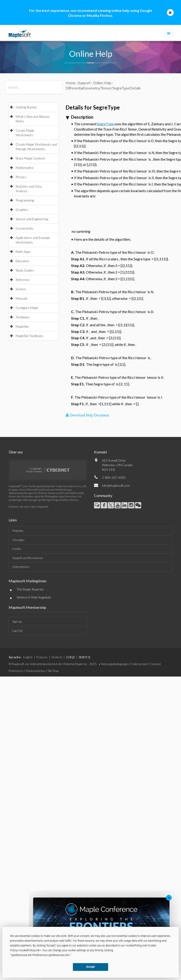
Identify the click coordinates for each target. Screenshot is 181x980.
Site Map (53, 671)
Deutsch (57, 657)
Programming (25, 200)
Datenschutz (139, 664)
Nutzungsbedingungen (115, 664)
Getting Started (26, 107)
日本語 (70, 657)
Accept (91, 967)
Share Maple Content (30, 158)
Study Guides (25, 270)
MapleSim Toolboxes (29, 336)
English (28, 657)
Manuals (22, 298)
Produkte (18, 531)
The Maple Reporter (30, 589)
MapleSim (22, 326)
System (21, 289)
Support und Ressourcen (28, 558)
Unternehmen (21, 567)
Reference (23, 280)
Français (42, 657)
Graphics (22, 210)
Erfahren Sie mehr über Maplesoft (28, 507)
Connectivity (24, 228)
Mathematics (25, 168)
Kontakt (101, 452)
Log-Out (17, 631)
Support (84, 83)
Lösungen (18, 540)
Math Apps (23, 252)
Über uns (16, 452)
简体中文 (85, 657)
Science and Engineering (32, 219)
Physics (21, 177)
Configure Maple (27, 308)
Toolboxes (23, 317)
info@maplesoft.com (116, 485)
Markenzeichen (36, 671)
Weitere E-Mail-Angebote (34, 597)
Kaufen (17, 549)
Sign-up (17, 622)
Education (23, 261)
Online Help (102, 83)
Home (71, 83)
